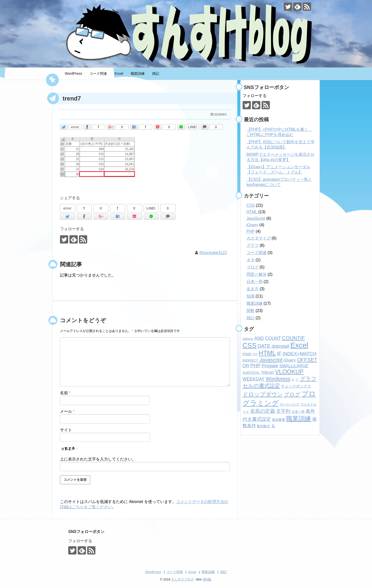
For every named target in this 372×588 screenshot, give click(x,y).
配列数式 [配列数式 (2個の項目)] (264, 426)
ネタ (251, 260)
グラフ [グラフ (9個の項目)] (308, 379)
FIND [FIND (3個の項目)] (247, 354)
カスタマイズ (259, 238)
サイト (66, 430)
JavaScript (256, 218)
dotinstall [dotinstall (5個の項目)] (280, 346)
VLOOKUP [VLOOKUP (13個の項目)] (289, 372)
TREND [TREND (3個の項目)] (267, 372)
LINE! (192, 127)
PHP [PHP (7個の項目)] (255, 365)
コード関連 (98, 73)
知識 (251, 296)
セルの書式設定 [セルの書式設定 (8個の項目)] (261, 386)
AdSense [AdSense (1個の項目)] (248, 339)
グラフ (253, 245)
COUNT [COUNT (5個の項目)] (273, 338)
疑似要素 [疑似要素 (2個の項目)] (279, 420)
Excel (119, 73)
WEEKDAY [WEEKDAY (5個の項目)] (254, 379)
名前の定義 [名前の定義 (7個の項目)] (263, 411)
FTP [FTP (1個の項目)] (255, 354)
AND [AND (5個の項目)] (259, 338)
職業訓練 (138, 73)
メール (67, 411)
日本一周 (255, 282)
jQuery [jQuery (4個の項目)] (290, 360)
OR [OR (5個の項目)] (246, 366)
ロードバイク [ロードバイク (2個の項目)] (290, 404)
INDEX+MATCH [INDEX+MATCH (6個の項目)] (299, 354)
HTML (252, 212)
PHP (251, 231)
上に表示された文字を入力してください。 (98, 459)
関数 (251, 311)
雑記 (156, 73)
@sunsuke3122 (213, 253)
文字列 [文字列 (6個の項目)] (283, 411)
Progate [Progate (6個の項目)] (270, 366)
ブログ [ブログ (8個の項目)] (292, 394)
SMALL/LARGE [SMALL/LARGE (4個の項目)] (294, 366)
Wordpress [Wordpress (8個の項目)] (278, 379)
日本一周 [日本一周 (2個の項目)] (298, 412)
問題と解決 (257, 274)
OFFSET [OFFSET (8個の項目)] (307, 360)
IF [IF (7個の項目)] (279, 353)
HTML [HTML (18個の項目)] (267, 353)
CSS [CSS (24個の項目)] (250, 345)
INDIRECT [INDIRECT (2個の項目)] (250, 360)
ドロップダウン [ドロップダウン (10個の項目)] (263, 394)
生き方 (253, 289)
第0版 (207, 579)
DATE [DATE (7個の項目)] (264, 346)
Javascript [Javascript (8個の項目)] (271, 360)
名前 (65, 393)
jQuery (252, 225)
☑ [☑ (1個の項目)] (293, 379)
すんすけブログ (183, 579)
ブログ (253, 267)
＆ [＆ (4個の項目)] (273, 426)
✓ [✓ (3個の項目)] (297, 379)
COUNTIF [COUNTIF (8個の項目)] (293, 338)
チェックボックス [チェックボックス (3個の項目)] (296, 386)
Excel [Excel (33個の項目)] (299, 345)
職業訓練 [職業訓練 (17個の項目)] (299, 418)
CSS (251, 205)
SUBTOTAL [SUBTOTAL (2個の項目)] (251, 373)
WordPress (74, 73)
